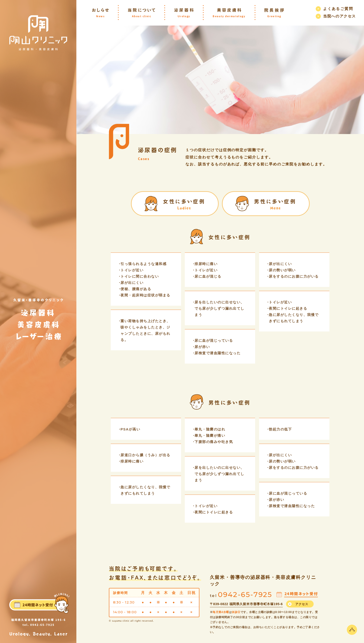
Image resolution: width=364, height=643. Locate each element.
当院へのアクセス (340, 16)
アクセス (302, 604)
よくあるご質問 (338, 9)
